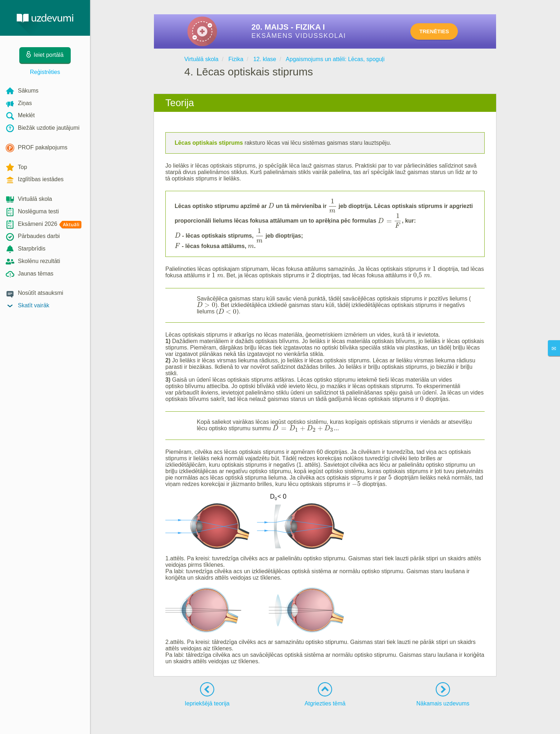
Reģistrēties (45, 72)
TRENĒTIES (441, 31)
